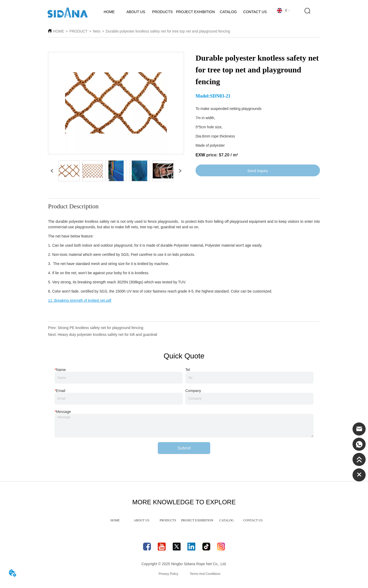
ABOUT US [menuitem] (141, 520)
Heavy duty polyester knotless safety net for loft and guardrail (107, 335)
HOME (59, 31)
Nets (97, 31)
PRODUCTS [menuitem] (168, 520)
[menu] (184, 520)
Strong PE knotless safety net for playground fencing (101, 328)
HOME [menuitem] (115, 520)
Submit (184, 448)
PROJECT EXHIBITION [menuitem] (197, 520)
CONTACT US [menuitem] (253, 520)
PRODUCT (78, 31)
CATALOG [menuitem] (226, 520)
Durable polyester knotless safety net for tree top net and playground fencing (168, 31)
